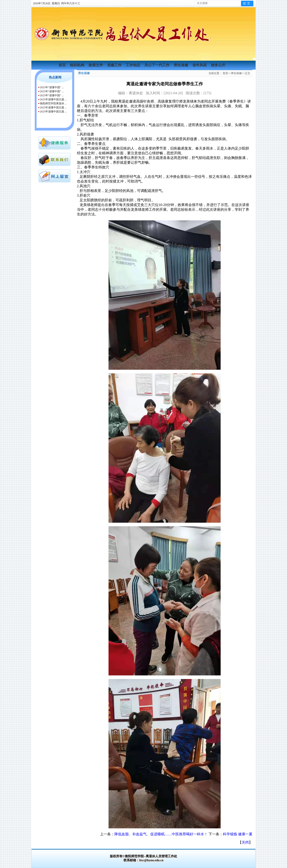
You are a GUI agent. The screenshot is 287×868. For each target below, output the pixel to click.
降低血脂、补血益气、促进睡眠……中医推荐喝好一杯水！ (161, 834)
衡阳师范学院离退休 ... (53, 103)
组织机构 (78, 65)
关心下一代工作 (157, 65)
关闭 (245, 842)
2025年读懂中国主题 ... (53, 99)
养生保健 (181, 65)
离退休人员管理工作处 (161, 856)
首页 (63, 65)
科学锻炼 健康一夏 (238, 834)
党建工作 (115, 65)
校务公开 (218, 65)
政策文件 (96, 65)
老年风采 (200, 65)
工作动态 (133, 65)
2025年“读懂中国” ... (52, 87)
